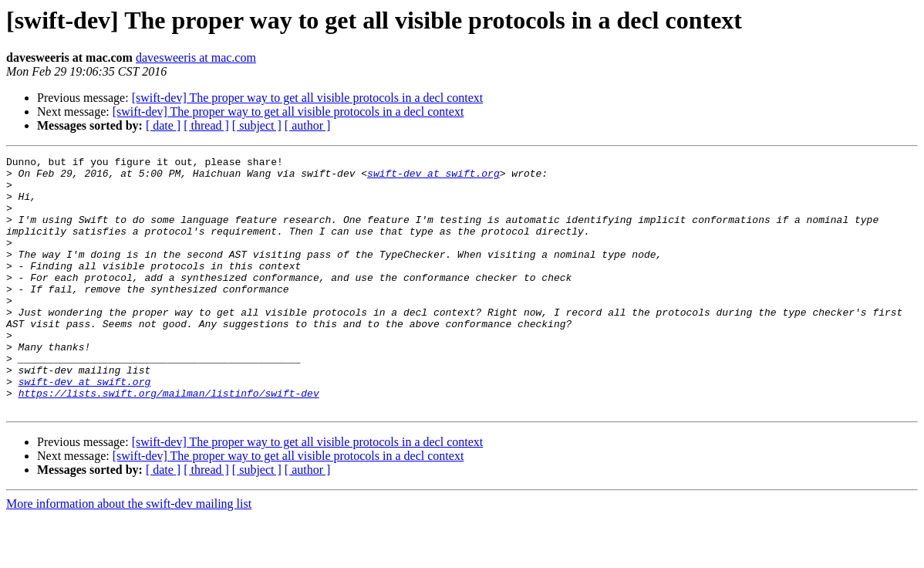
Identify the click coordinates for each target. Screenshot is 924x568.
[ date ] (163, 125)
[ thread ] (206, 125)
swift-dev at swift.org (433, 177)
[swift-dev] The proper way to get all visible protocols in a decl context (308, 98)
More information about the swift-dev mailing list (129, 554)
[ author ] (308, 125)
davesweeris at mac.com (196, 57)
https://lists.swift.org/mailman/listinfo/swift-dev (169, 441)
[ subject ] (257, 125)
